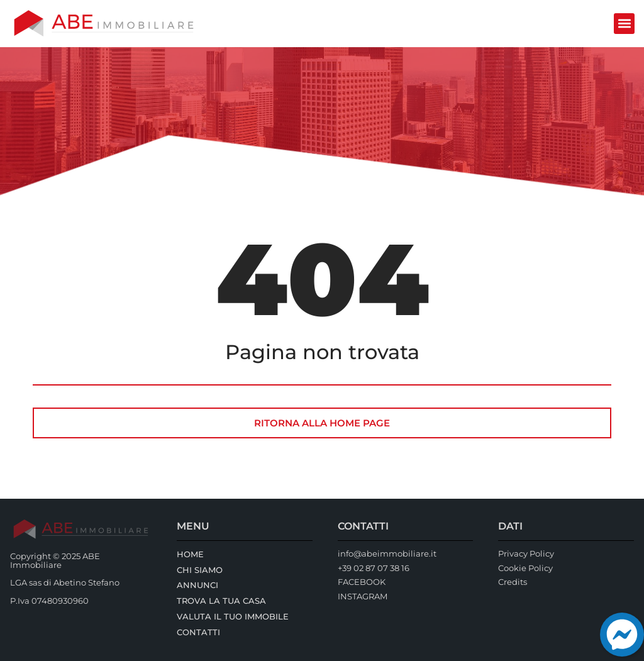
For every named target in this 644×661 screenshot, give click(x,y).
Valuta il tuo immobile (233, 617)
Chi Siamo (200, 570)
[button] (624, 24)
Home (190, 554)
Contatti (198, 632)
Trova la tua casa (221, 601)
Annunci (197, 585)
